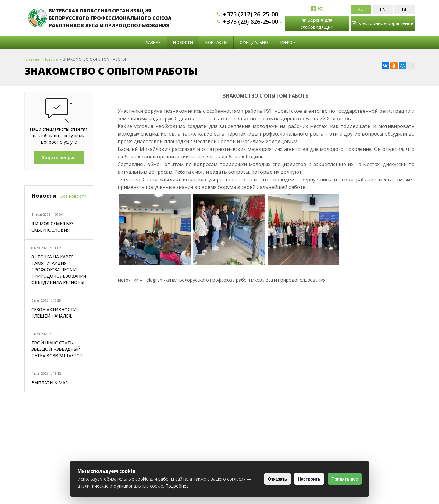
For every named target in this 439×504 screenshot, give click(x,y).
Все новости (73, 196)
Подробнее (203, 486)
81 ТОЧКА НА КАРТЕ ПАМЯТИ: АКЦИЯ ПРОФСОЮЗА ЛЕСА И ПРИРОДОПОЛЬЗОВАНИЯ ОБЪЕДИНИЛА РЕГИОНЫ (59, 270)
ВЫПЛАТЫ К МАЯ (50, 383)
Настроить (303, 479)
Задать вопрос (59, 157)
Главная (152, 42)
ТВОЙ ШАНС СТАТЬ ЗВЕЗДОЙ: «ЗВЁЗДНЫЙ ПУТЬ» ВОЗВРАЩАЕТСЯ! (57, 349)
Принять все (343, 479)
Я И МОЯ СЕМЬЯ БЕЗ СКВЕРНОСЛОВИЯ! (53, 227)
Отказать (267, 479)
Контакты (216, 42)
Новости (183, 42)
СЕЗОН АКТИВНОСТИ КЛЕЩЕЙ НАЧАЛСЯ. (54, 313)
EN (383, 9)
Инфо (288, 42)
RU (361, 9)
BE (405, 9)
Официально (254, 42)
